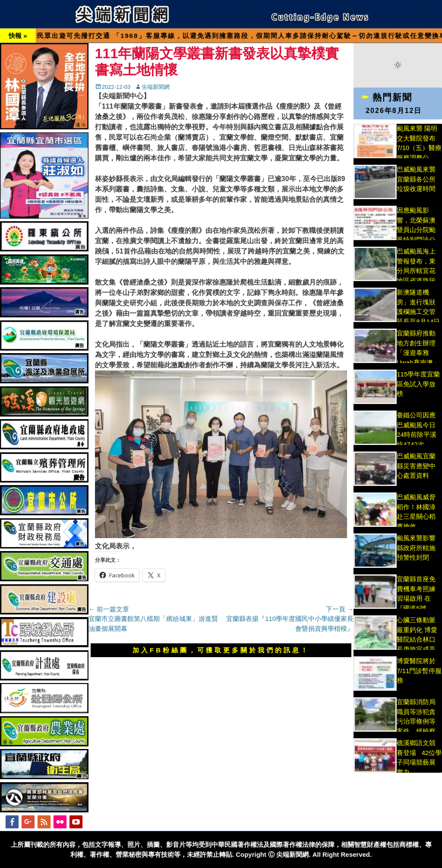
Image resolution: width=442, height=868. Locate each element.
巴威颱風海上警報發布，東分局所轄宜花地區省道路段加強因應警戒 (416, 271)
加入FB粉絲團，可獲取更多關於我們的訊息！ (221, 650)
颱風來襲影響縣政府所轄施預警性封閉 (416, 548)
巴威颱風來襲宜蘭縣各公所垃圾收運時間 (416, 179)
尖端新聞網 (156, 87)
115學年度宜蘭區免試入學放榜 (418, 384)
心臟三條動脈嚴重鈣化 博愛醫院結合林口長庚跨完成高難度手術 (417, 639)
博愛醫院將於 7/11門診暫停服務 (419, 671)
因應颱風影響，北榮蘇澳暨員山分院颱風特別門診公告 (416, 230)
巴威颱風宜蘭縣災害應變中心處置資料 (416, 466)
